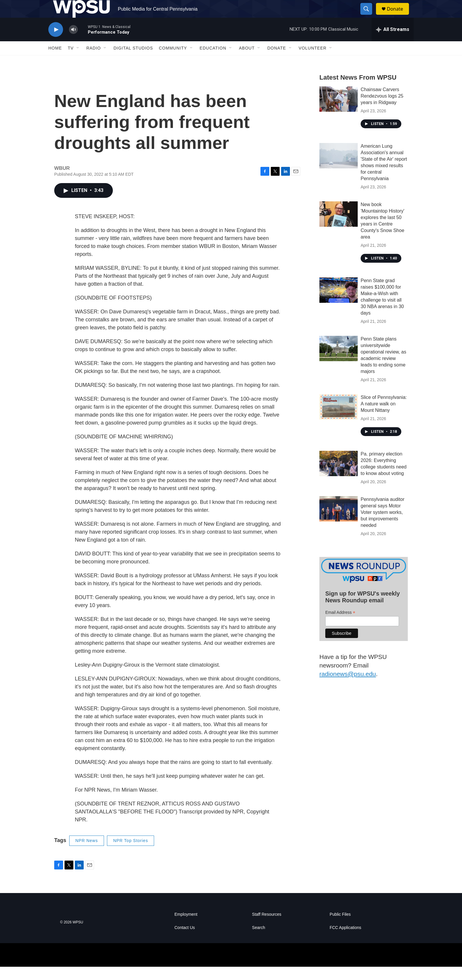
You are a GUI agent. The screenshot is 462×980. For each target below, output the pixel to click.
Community (173, 61)
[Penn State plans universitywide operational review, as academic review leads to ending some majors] (339, 362)
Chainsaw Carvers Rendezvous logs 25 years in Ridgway (382, 109)
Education (213, 61)
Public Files (340, 928)
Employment (186, 928)
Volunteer (313, 61)
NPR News (87, 854)
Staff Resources (267, 928)
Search (258, 941)
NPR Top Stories (131, 854)
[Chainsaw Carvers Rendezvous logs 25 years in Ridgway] (339, 112)
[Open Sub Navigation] (78, 61)
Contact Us (185, 941)
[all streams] (393, 43)
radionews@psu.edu (348, 687)
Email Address (340, 626)
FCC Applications (345, 941)
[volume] (73, 43)
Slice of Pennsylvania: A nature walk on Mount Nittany (384, 417)
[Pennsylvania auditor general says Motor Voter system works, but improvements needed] (339, 522)
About (247, 61)
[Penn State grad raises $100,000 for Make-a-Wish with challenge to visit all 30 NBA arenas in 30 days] (339, 303)
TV (71, 61)
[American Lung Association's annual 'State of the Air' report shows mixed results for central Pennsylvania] (339, 169)
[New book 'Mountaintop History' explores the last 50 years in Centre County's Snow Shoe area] (339, 227)
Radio (94, 61)
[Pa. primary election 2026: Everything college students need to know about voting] (339, 477)
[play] (56, 43)
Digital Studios (133, 61)
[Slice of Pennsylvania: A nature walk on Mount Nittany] (339, 420)
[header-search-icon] (369, 16)
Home (55, 61)
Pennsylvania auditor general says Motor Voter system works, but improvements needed (383, 526)
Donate (399, 15)
